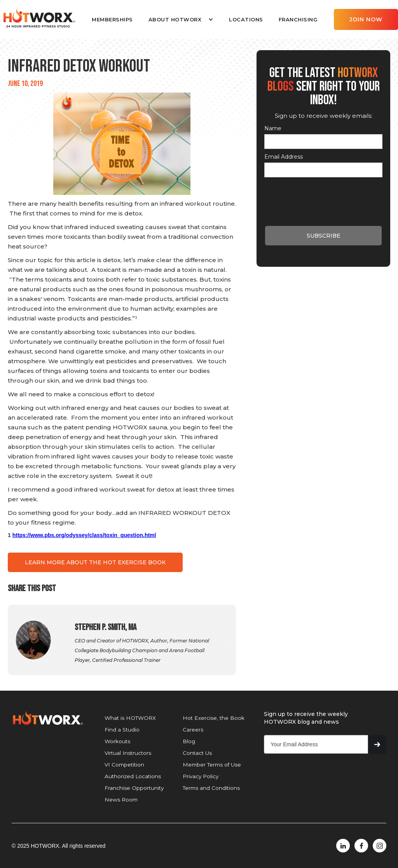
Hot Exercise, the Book (214, 718)
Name (273, 128)
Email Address (284, 157)
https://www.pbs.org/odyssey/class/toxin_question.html (84, 535)
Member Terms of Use (212, 765)
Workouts (117, 741)
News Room (121, 800)
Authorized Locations (133, 776)
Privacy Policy (201, 776)
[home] (39, 18)
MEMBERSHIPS (112, 19)
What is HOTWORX (130, 718)
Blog (189, 741)
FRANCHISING (298, 19)
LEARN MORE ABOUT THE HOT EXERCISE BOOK (95, 562)
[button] (181, 19)
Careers (193, 730)
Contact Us (197, 753)
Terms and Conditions (211, 788)
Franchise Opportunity (134, 788)
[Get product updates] (316, 744)
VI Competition (124, 765)
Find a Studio (122, 730)
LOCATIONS (246, 19)
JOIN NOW (366, 19)
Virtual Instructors (128, 753)
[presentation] (323, 196)
